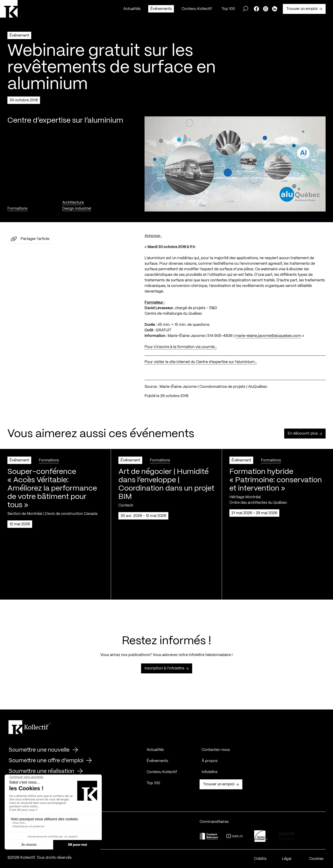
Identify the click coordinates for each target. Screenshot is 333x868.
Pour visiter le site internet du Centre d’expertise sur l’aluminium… (201, 368)
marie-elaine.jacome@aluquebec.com (268, 342)
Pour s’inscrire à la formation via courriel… (181, 353)
